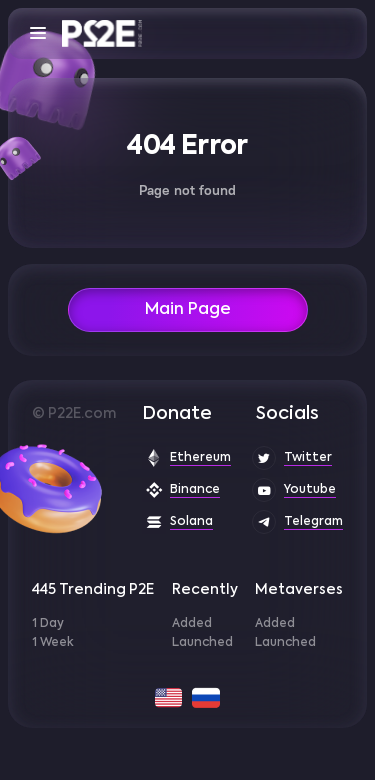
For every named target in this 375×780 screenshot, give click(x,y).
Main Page (188, 310)
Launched (202, 643)
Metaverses (299, 590)
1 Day (48, 624)
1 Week (53, 643)
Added (192, 624)
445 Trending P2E (93, 590)
